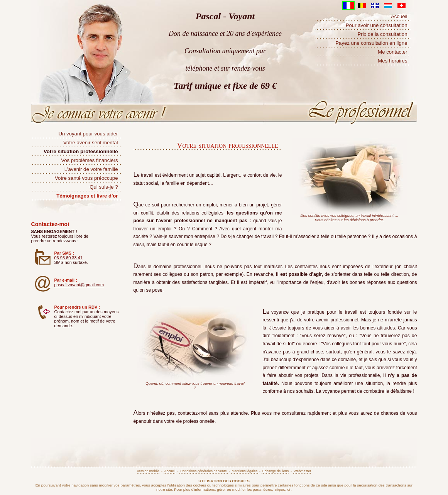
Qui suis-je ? (104, 187)
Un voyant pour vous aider (88, 134)
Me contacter (392, 52)
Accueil (399, 16)
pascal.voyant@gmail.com (79, 285)
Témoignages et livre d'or (87, 196)
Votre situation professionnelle (81, 151)
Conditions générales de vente (203, 471)
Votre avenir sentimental (90, 143)
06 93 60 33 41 (68, 258)
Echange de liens (276, 471)
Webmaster (302, 471)
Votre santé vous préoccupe (86, 178)
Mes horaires (392, 61)
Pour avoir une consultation (377, 25)
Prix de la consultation (382, 34)
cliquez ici (283, 490)
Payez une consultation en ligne (371, 43)
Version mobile (148, 471)
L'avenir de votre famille (91, 169)
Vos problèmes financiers (89, 160)
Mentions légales (245, 471)
